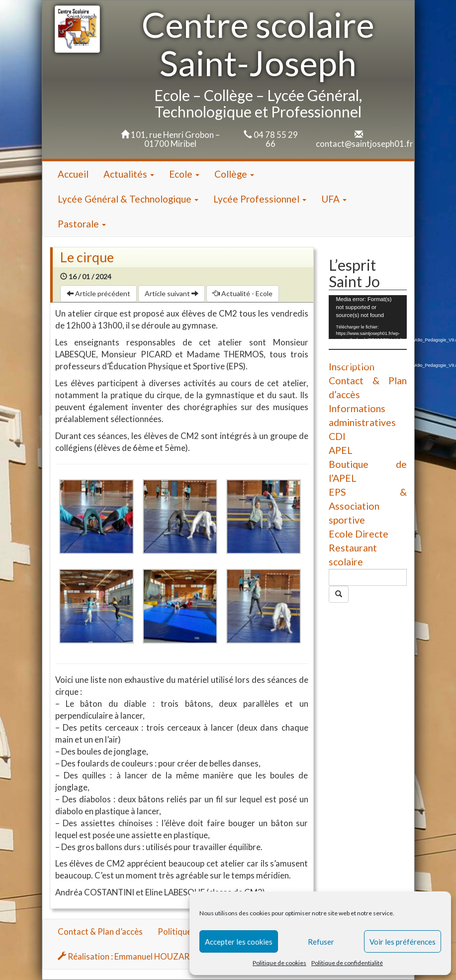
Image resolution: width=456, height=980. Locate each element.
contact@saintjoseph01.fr (365, 144)
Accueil (73, 174)
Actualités (129, 174)
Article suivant (172, 293)
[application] (368, 317)
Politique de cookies (279, 963)
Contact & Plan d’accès (100, 931)
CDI (337, 436)
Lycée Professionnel (260, 199)
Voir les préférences (403, 942)
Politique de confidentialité (347, 963)
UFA (334, 199)
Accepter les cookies (239, 942)
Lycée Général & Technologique (128, 199)
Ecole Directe (359, 534)
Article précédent (98, 293)
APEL (341, 450)
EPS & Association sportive (368, 506)
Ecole (184, 174)
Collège (234, 174)
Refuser (321, 942)
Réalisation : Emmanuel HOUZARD (127, 956)
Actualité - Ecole (243, 293)
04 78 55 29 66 (276, 139)
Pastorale (82, 224)
